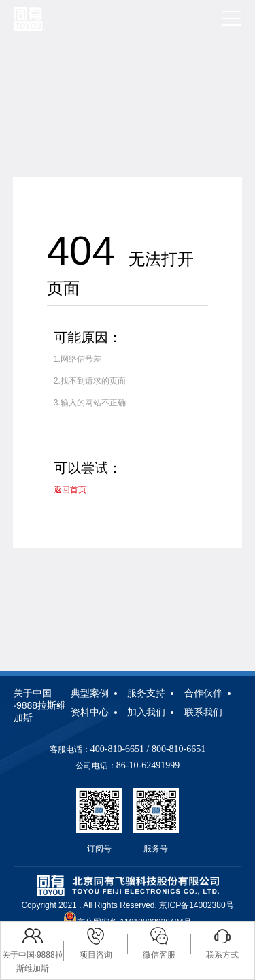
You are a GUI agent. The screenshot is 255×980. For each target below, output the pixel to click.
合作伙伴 (203, 693)
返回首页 (70, 490)
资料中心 (90, 712)
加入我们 (146, 712)
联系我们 (203, 712)
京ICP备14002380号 (196, 905)
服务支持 (146, 693)
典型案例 (90, 693)
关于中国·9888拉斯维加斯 (40, 705)
